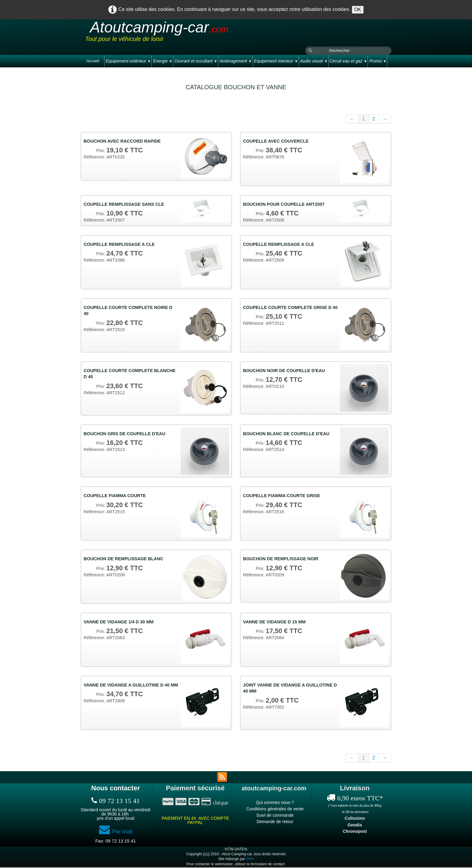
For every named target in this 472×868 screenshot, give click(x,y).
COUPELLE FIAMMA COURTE (118, 497)
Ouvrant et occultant (196, 61)
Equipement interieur (276, 61)
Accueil (93, 61)
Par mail (116, 832)
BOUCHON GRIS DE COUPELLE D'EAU (129, 435)
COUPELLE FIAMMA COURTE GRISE (286, 497)
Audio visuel (314, 61)
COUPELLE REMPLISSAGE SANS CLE (128, 204)
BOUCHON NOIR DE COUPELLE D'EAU (289, 372)
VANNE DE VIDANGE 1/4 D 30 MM (122, 623)
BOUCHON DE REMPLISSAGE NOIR (285, 560)
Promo (378, 61)
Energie (163, 61)
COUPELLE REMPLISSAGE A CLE (123, 245)
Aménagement (236, 61)
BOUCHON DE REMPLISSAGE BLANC (128, 560)
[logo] (200, 33)
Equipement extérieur (128, 61)
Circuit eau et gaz (348, 61)
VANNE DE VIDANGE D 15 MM (278, 623)
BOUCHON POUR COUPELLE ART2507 (288, 204)
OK (358, 10)
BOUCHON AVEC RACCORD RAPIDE (126, 141)
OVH (250, 860)
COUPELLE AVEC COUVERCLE (279, 141)
